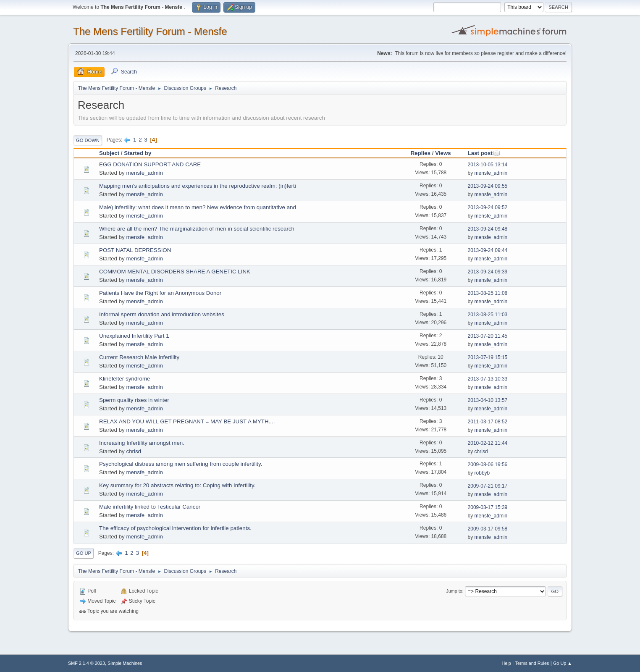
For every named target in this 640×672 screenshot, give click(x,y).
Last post (484, 153)
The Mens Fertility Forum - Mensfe (150, 31)
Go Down (88, 140)
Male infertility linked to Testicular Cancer (150, 507)
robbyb (482, 473)
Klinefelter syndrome (125, 379)
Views (443, 153)
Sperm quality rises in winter (134, 400)
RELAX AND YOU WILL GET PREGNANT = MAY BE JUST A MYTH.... (187, 421)
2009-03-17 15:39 (488, 507)
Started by (138, 153)
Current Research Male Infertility (139, 357)
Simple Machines (125, 663)
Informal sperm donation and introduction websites (162, 314)
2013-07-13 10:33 (488, 379)
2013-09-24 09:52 (488, 207)
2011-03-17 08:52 (488, 422)
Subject (109, 153)
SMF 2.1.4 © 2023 (87, 663)
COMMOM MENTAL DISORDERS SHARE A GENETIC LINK (175, 272)
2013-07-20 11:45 (488, 336)
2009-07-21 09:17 (488, 486)
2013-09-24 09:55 (488, 186)
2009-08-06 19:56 (488, 465)
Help (506, 663)
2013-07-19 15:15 (488, 357)
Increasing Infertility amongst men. (142, 443)
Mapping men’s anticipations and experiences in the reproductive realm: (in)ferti (198, 186)
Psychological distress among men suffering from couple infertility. (181, 464)
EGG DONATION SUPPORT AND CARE (150, 164)
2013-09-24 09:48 (488, 229)
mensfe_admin (144, 173)
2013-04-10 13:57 (488, 400)
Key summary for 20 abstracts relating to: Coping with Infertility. (177, 485)
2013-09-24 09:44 (488, 250)
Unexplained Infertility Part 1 (134, 336)
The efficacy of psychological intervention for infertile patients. (175, 528)
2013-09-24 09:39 (488, 272)
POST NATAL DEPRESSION (135, 250)
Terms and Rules (532, 663)
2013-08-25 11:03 (488, 315)
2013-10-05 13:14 (488, 165)
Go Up (84, 553)
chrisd (134, 451)
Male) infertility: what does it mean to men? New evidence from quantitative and (198, 207)
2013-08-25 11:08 (488, 293)
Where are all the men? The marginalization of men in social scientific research (197, 229)
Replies (421, 153)
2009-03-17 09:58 (488, 529)
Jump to (454, 591)
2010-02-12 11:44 (488, 443)
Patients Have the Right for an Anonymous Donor (160, 293)
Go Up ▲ (563, 663)
